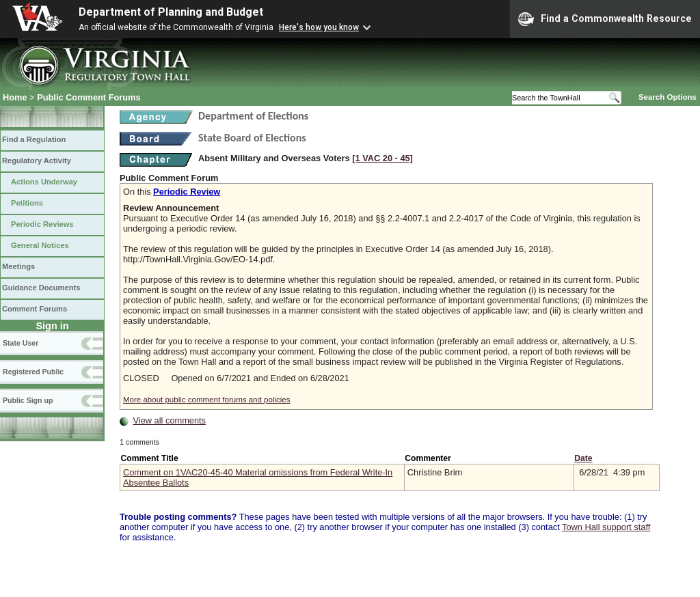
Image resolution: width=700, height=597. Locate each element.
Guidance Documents (41, 288)
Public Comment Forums (89, 97)
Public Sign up (28, 400)
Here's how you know (319, 27)
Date (583, 458)
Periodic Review (187, 192)
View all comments (170, 420)
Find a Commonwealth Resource (605, 19)
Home (15, 97)
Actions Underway (44, 182)
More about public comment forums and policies (207, 400)
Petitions (27, 203)
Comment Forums (35, 309)
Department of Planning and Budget (171, 12)
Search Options (668, 97)
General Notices (40, 245)
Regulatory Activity (37, 161)
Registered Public (33, 372)
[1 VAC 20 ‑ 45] (382, 158)
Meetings (18, 266)
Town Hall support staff (606, 527)
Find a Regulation (34, 139)
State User (21, 343)
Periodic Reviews (42, 224)
